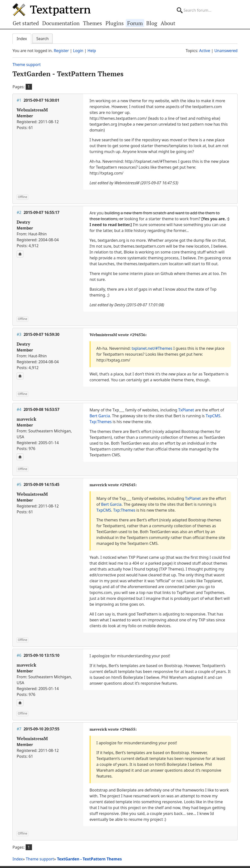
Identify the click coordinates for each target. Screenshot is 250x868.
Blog (152, 23)
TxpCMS (213, 416)
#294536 (138, 335)
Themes (93, 23)
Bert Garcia (100, 416)
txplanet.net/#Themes (152, 348)
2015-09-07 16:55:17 (41, 212)
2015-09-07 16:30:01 (41, 100)
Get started (26, 23)
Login (78, 51)
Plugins (115, 23)
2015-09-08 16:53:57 (41, 409)
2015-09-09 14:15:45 (41, 484)
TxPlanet (186, 410)
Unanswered (226, 51)
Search (43, 39)
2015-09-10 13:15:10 (41, 655)
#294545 (128, 485)
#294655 (128, 729)
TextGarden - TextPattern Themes (68, 74)
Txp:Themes (101, 422)
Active (205, 51)
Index (22, 39)
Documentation (61, 23)
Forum (135, 23)
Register (61, 51)
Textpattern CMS (52, 10)
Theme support (26, 65)
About (168, 23)
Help (92, 51)
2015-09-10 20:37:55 (41, 729)
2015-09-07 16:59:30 (41, 334)
